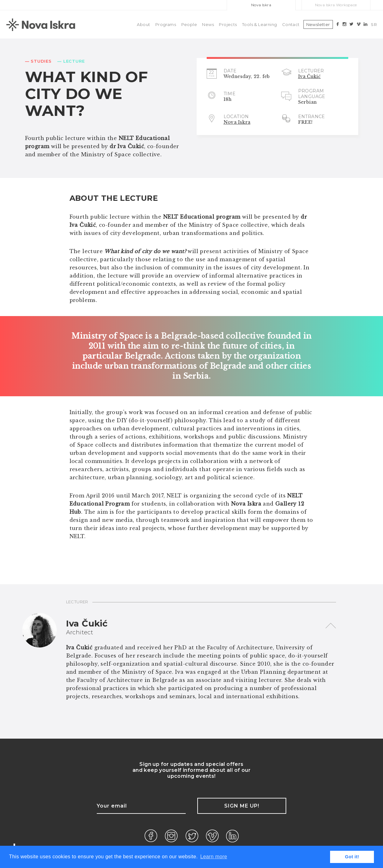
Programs (166, 24)
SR (374, 24)
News (208, 24)
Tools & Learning (259, 24)
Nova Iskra (261, 5)
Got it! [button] (352, 857)
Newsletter (318, 24)
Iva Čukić (310, 76)
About (143, 24)
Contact (291, 24)
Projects (228, 24)
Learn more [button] (214, 857)
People (189, 24)
